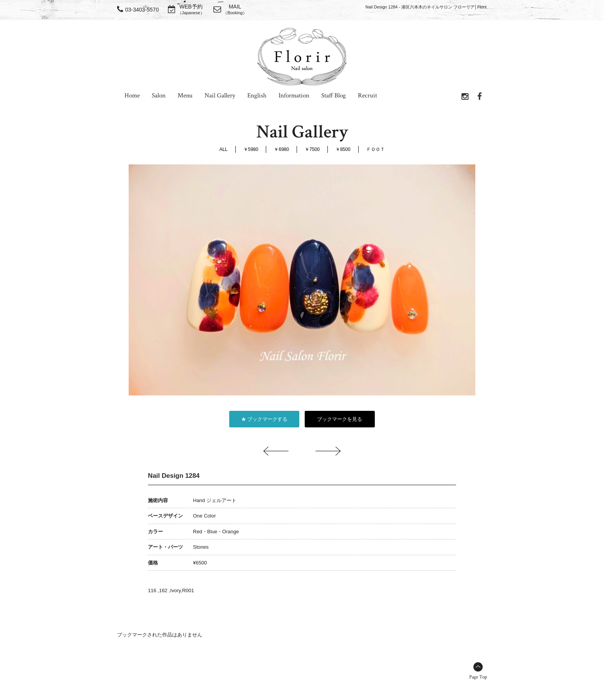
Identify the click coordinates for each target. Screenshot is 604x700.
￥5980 (251, 149)
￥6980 (281, 149)
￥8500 (343, 149)
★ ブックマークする (264, 419)
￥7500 (312, 149)
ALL (223, 149)
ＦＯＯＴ (376, 149)
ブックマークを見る (340, 419)
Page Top (478, 677)
